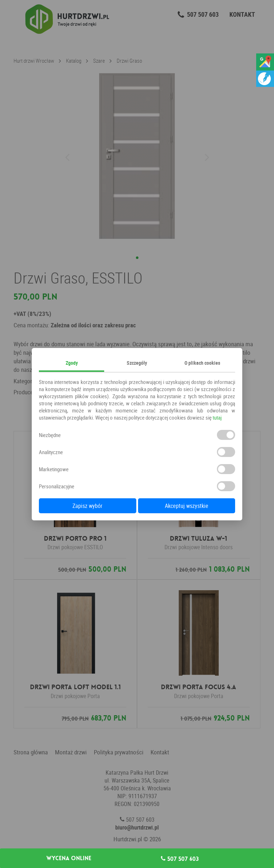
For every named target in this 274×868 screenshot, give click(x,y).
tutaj (217, 417)
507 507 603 (180, 859)
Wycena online (69, 858)
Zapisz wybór (87, 506)
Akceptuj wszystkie (187, 506)
